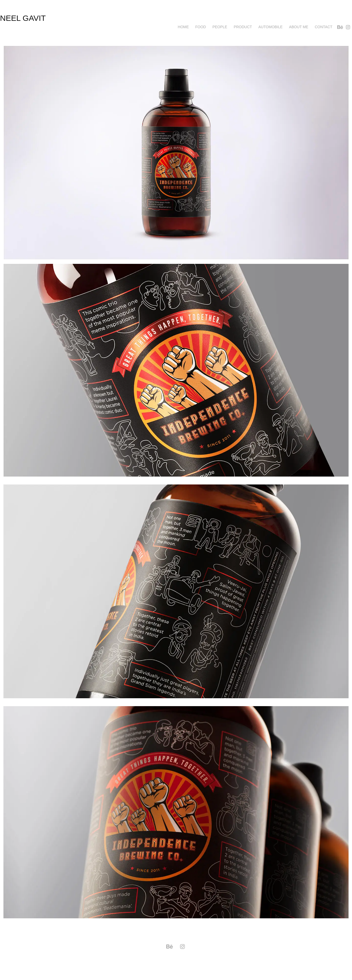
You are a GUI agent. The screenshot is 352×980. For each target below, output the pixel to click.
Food (201, 27)
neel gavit (23, 18)
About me (299, 27)
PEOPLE (220, 27)
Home (183, 27)
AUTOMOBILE (271, 27)
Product (243, 27)
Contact (324, 27)
